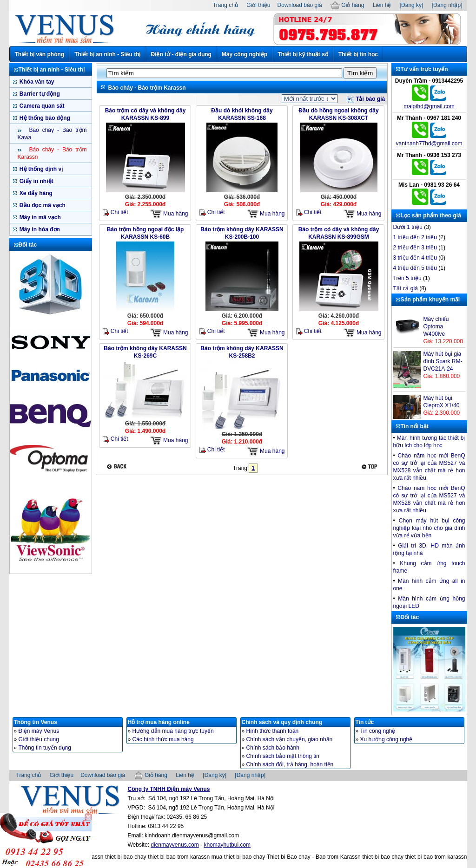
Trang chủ (225, 5)
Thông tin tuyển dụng (45, 748)
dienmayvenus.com (175, 845)
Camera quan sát (41, 106)
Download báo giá (300, 5)
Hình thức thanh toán (273, 731)
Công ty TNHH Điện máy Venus (169, 789)
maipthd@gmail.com (429, 106)
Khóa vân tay (36, 82)
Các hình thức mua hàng (163, 739)
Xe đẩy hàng (35, 193)
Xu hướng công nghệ (387, 739)
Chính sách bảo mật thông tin (283, 756)
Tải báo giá (366, 99)
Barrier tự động (39, 94)
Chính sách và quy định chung (282, 722)
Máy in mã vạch (40, 217)
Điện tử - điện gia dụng (181, 54)
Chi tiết (116, 212)
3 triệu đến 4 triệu (415, 258)
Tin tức (365, 722)
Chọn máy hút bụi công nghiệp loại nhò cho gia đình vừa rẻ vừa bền (429, 528)
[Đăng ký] (412, 5)
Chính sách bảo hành (273, 748)
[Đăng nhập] (447, 5)
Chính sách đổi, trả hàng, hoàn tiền (290, 764)
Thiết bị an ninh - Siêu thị (107, 54)
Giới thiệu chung (39, 739)
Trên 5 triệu (407, 278)
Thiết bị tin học (358, 54)
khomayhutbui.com (227, 845)
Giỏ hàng (347, 5)
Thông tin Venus (36, 722)
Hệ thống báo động (44, 118)
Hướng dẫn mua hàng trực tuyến (173, 731)
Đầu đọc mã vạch (42, 205)
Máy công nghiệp (245, 54)
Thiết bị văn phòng (40, 54)
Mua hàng (169, 214)
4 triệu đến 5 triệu (415, 268)
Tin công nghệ (378, 731)
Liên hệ (382, 5)
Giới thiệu (258, 5)
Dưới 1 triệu (408, 227)
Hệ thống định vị (41, 169)
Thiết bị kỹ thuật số (303, 54)
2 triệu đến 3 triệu (415, 248)
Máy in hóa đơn (39, 229)
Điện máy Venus (39, 731)
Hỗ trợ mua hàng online (159, 722)
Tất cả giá (406, 288)
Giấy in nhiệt (36, 181)
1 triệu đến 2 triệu (415, 237)
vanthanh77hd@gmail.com (429, 144)
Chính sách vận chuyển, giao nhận (290, 739)
